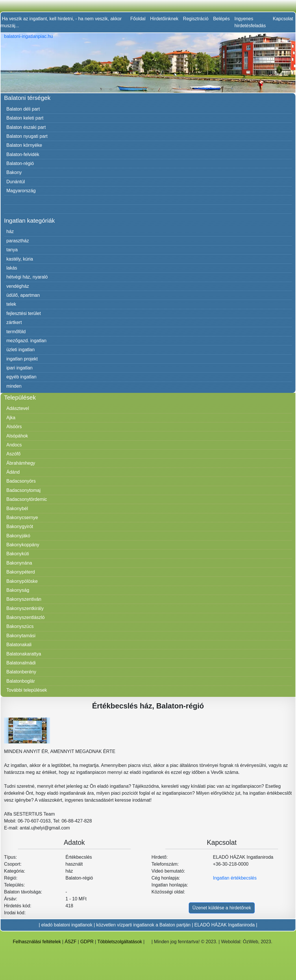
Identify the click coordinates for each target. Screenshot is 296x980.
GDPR (87, 942)
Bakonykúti (18, 554)
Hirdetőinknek (164, 19)
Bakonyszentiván (24, 599)
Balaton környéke (24, 145)
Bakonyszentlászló (26, 617)
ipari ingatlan (20, 368)
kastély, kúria (20, 259)
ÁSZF (71, 942)
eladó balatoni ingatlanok (67, 925)
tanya (12, 250)
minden (14, 386)
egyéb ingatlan (21, 377)
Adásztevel (18, 408)
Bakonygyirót (20, 526)
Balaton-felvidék (23, 154)
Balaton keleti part (25, 118)
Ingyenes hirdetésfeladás (250, 22)
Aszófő (13, 454)
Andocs (14, 445)
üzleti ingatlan (21, 350)
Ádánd (13, 472)
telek (11, 304)
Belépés (221, 19)
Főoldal (138, 19)
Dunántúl (16, 182)
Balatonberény (21, 672)
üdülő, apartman (23, 295)
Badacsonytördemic (27, 499)
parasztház (18, 241)
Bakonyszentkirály (25, 608)
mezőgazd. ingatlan (26, 341)
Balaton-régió (20, 163)
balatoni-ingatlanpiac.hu (28, 36)
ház (10, 231)
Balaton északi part (26, 127)
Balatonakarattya (24, 654)
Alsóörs (14, 427)
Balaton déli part (23, 109)
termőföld (16, 332)
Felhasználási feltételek (37, 942)
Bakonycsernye (22, 518)
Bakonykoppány (23, 545)
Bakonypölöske (22, 581)
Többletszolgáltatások (120, 942)
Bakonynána (19, 563)
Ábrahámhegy (21, 463)
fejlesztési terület (24, 313)
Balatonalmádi (21, 663)
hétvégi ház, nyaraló (27, 277)
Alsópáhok (17, 436)
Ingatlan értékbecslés (235, 878)
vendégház (18, 286)
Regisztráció (196, 19)
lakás (12, 268)
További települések (27, 690)
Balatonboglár (21, 681)
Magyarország (21, 191)
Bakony (14, 172)
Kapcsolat (283, 19)
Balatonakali (19, 645)
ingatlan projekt (22, 359)
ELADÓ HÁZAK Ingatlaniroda (224, 925)
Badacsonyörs (21, 481)
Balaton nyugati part (27, 136)
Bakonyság (18, 590)
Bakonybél (17, 509)
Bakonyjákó (18, 536)
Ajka (11, 418)
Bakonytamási (21, 636)
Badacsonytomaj (23, 490)
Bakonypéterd (21, 572)
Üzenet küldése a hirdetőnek (222, 908)
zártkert (14, 322)
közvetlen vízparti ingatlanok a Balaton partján (143, 925)
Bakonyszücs (20, 626)
